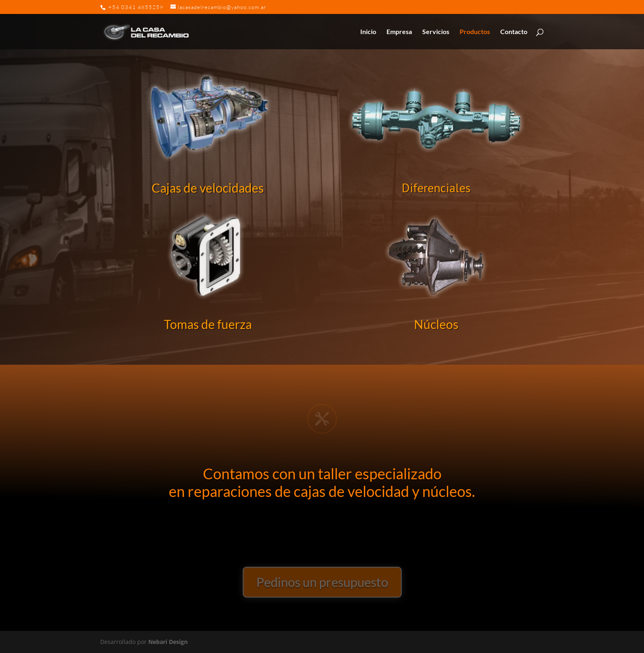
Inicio (368, 32)
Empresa (399, 32)
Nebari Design (168, 642)
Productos (475, 32)
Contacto (514, 32)
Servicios (436, 32)
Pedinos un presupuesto (322, 582)
